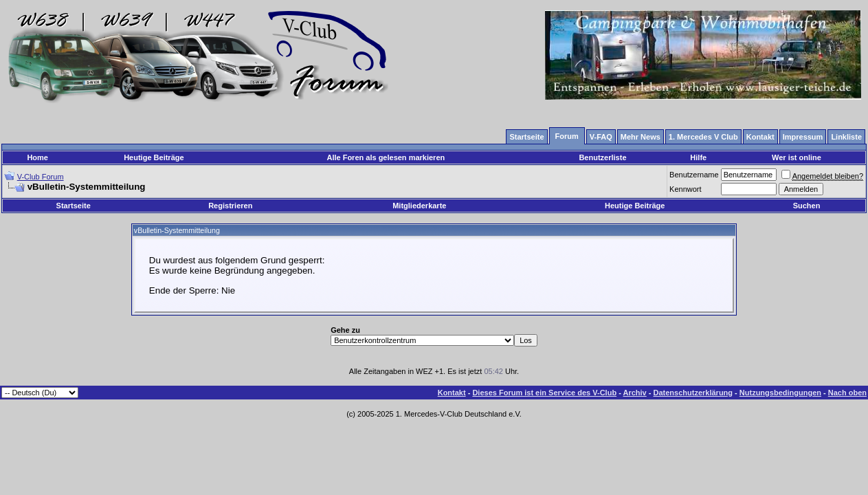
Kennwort (685, 189)
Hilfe (698, 157)
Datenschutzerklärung (693, 393)
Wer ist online (797, 157)
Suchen (807, 206)
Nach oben (847, 393)
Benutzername (694, 175)
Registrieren (230, 206)
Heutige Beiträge (154, 157)
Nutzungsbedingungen (780, 393)
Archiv (634, 393)
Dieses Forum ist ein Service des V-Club (544, 393)
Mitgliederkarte (419, 206)
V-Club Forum (41, 177)
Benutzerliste (602, 157)
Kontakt (452, 393)
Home (37, 157)
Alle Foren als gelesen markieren (386, 157)
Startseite (74, 206)
